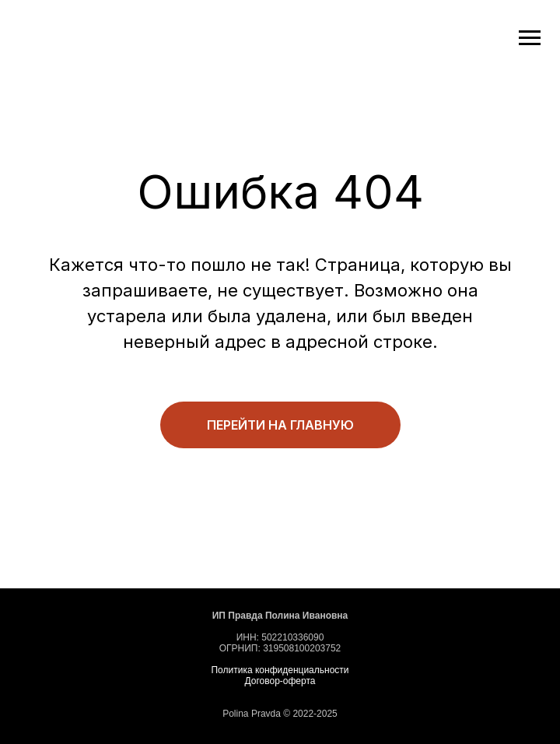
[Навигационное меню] (530, 38)
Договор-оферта (280, 681)
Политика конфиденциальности (280, 670)
